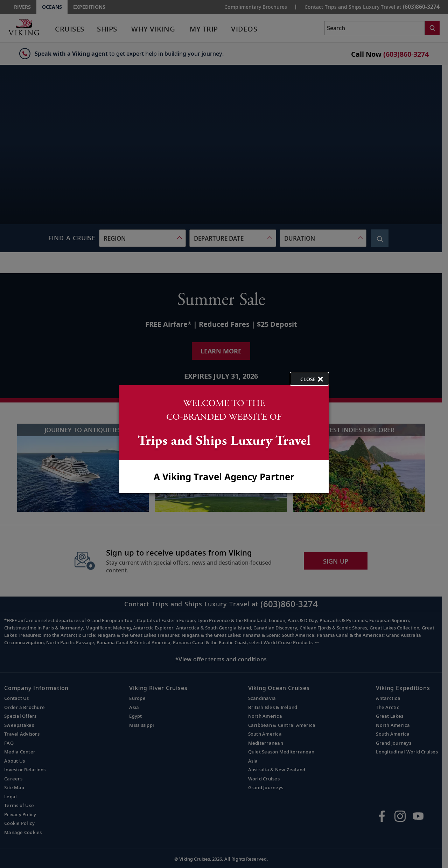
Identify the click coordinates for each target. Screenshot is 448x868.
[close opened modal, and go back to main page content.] (309, 379)
